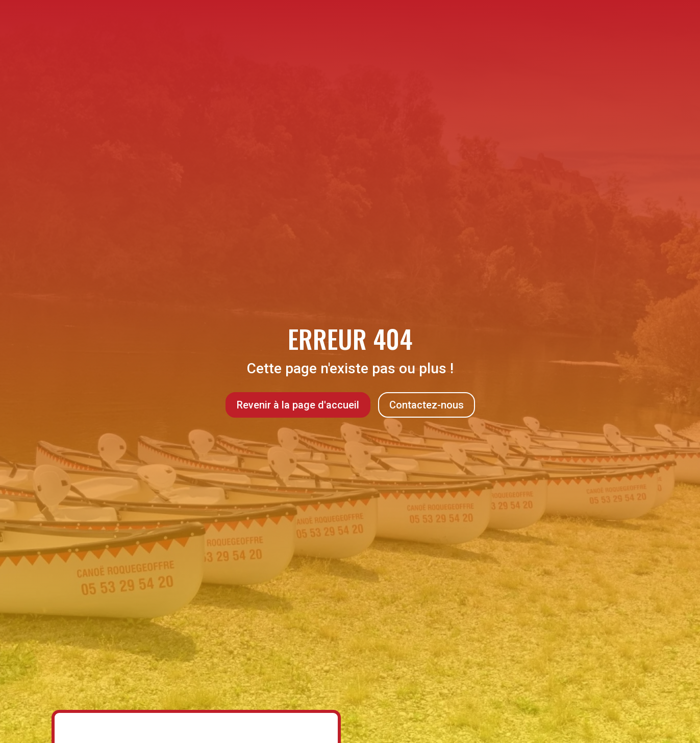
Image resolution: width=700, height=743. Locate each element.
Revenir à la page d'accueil (298, 405)
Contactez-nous (427, 405)
